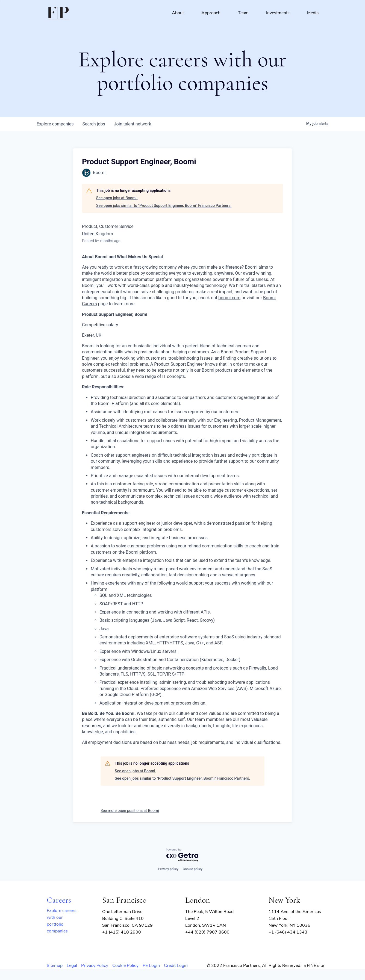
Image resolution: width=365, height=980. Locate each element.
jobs (94, 124)
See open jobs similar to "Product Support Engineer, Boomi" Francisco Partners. (164, 206)
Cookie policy (193, 869)
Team (243, 13)
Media (313, 13)
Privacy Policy (95, 966)
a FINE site (314, 966)
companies (55, 124)
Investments (278, 13)
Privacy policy (168, 869)
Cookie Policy (125, 966)
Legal (72, 966)
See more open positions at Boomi (130, 811)
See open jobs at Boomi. (117, 198)
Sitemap (55, 966)
